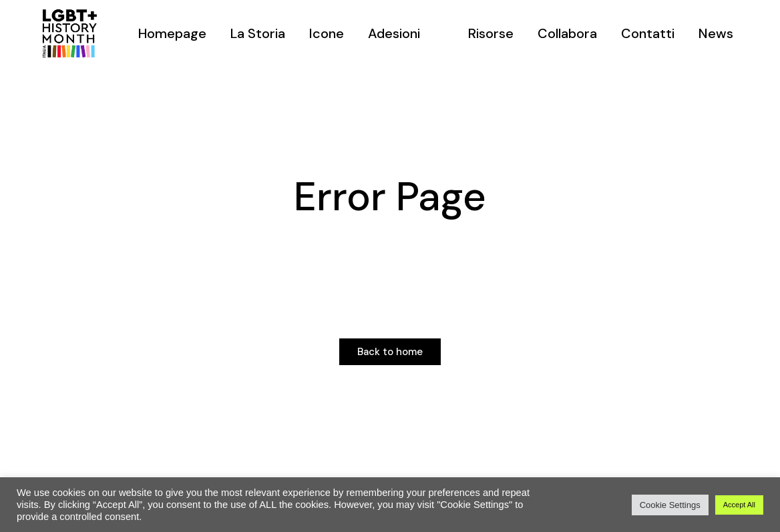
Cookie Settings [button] (670, 505)
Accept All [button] (739, 505)
